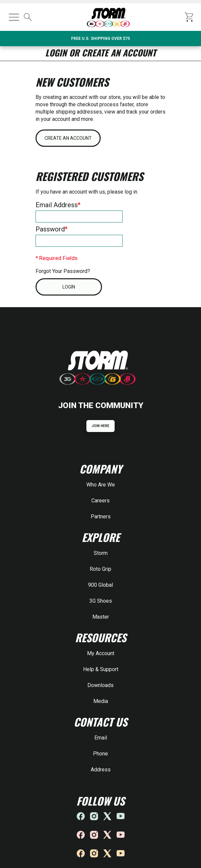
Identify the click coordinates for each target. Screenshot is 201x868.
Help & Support (101, 669)
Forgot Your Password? (63, 271)
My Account (101, 653)
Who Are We (101, 485)
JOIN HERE (100, 426)
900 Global (100, 585)
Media (101, 701)
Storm (101, 553)
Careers (100, 501)
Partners (101, 517)
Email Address (57, 205)
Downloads (100, 685)
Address (101, 770)
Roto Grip (100, 569)
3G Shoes (101, 601)
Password (50, 229)
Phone (100, 754)
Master (101, 617)
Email (101, 738)
